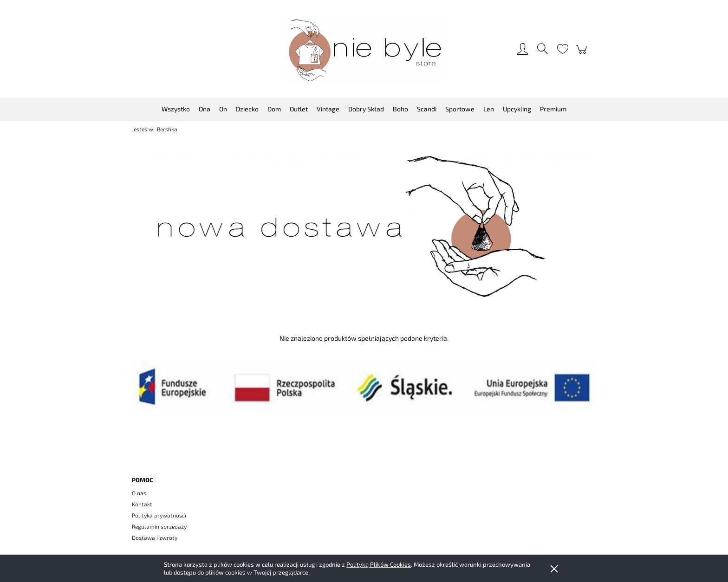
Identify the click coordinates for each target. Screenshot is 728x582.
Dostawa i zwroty (155, 537)
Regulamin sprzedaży (159, 526)
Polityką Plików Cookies (379, 564)
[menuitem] (176, 109)
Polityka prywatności (159, 515)
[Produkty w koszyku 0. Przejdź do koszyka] (583, 54)
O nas (139, 493)
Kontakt (142, 504)
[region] (364, 225)
